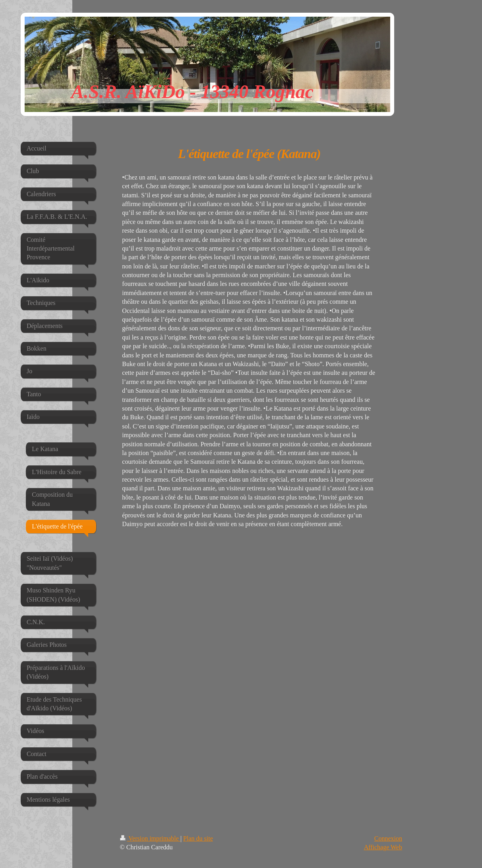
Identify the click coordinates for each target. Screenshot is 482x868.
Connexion (388, 838)
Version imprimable (150, 838)
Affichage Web (383, 847)
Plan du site (198, 838)
